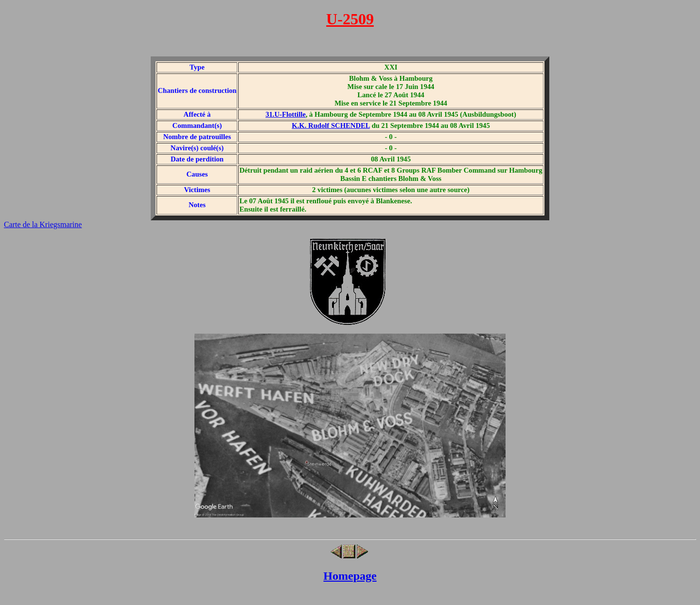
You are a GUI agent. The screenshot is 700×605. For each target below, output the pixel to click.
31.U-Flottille (286, 114)
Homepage (350, 576)
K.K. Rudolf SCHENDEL (331, 125)
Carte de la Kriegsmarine (43, 224)
